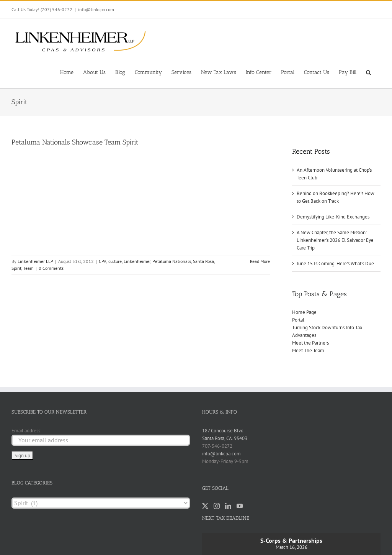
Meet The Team (308, 351)
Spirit (16, 268)
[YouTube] (240, 506)
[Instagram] (217, 506)
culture (115, 261)
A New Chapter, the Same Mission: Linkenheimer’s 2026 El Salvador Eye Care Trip (335, 240)
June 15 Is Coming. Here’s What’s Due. (336, 264)
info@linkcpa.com (96, 9)
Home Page (304, 312)
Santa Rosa (203, 261)
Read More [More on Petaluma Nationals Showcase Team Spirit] (260, 261)
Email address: (26, 431)
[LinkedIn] (228, 506)
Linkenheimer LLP (35, 261)
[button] (368, 72)
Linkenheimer (137, 261)
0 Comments (51, 268)
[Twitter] (205, 506)
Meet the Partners (310, 343)
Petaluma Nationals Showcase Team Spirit (75, 142)
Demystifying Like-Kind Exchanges (333, 217)
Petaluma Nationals (172, 261)
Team (29, 268)
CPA (103, 261)
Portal (298, 320)
